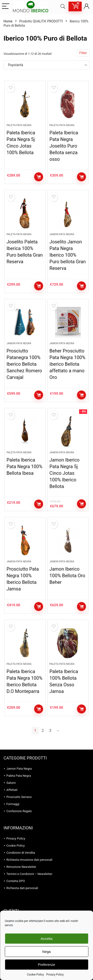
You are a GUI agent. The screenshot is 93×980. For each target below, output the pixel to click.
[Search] (63, 6)
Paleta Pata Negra (19, 125)
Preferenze (46, 965)
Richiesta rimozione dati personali (29, 860)
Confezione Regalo (19, 811)
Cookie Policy (36, 975)
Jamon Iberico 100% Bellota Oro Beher (67, 576)
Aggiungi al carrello (39, 177)
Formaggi (13, 804)
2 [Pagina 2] (43, 731)
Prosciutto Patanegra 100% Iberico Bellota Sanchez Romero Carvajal (24, 364)
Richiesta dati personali (22, 888)
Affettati (12, 790)
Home (8, 21)
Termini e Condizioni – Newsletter (29, 874)
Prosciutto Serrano (19, 797)
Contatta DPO (16, 881)
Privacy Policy (55, 975)
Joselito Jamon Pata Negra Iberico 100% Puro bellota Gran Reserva (68, 255)
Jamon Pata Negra (62, 234)
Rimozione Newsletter (21, 867)
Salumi (11, 783)
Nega (47, 952)
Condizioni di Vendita (21, 853)
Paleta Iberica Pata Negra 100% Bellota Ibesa (24, 467)
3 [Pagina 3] (50, 731)
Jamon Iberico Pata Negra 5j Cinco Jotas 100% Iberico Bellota (65, 473)
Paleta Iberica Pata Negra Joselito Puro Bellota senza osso (64, 146)
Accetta (46, 939)
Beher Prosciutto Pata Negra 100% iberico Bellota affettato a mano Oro (67, 364)
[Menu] (6, 6)
